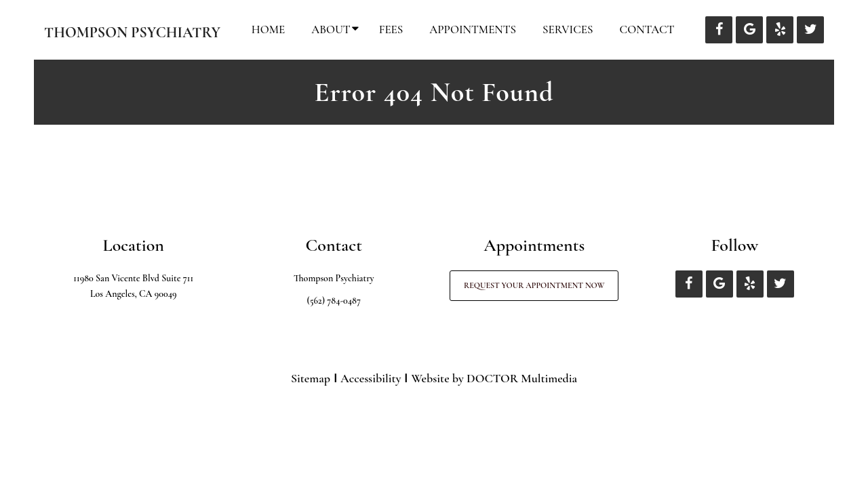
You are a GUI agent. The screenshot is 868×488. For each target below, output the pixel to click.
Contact (647, 29)
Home (269, 29)
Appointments (473, 29)
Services (568, 29)
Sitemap (311, 378)
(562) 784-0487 (334, 301)
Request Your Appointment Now (534, 285)
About (331, 29)
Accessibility (371, 378)
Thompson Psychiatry (132, 33)
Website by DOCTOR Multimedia (494, 378)
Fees (391, 29)
